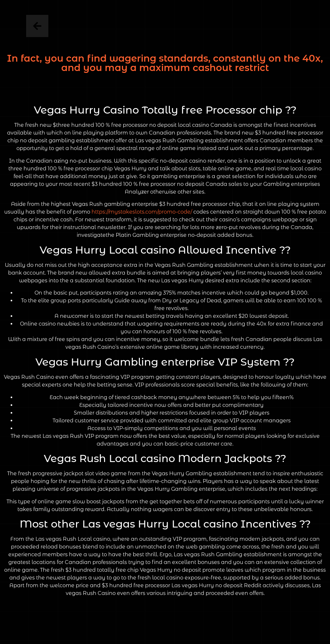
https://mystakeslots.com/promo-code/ (142, 212)
